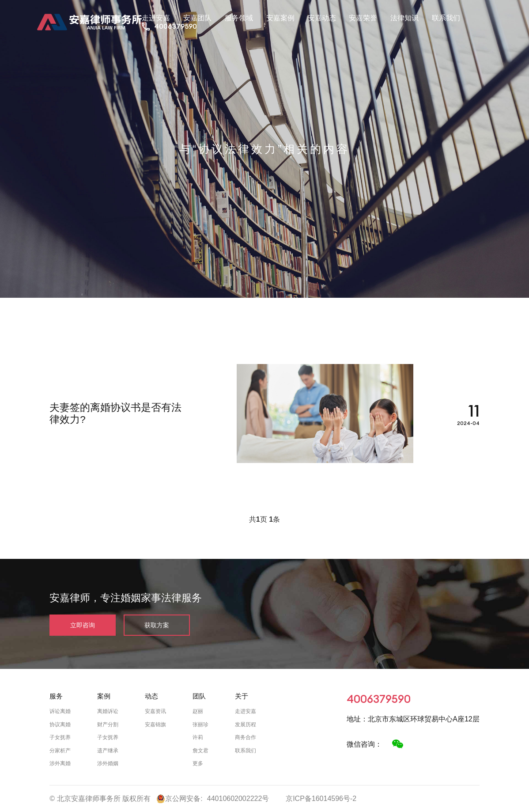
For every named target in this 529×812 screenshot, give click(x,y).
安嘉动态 (322, 18)
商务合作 (246, 737)
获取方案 (157, 625)
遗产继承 (108, 751)
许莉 (198, 737)
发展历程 (246, 725)
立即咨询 (83, 625)
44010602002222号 (238, 799)
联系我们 (446, 18)
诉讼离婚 (60, 711)
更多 (198, 763)
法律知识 (404, 18)
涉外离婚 (60, 763)
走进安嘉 (156, 18)
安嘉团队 (197, 18)
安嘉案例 (280, 18)
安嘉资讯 (155, 711)
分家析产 (60, 751)
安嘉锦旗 (155, 725)
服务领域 (239, 18)
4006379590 (176, 26)
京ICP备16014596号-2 (321, 799)
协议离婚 (60, 725)
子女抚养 (60, 737)
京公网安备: (179, 799)
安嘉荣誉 (363, 18)
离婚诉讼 (108, 711)
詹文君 (200, 751)
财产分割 (108, 725)
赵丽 (198, 711)
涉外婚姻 (108, 763)
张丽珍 (200, 725)
